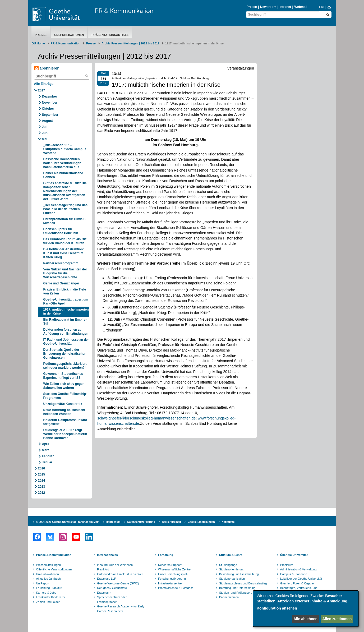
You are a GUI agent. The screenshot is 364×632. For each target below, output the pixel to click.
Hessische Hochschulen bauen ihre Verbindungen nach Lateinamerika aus (62, 163)
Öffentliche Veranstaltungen (54, 569)
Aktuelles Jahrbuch (49, 579)
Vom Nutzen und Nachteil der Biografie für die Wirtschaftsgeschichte (65, 273)
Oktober (48, 109)
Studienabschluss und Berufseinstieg (243, 583)
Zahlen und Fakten (48, 602)
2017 (42, 90)
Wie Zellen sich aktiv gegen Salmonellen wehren (64, 386)
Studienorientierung (232, 569)
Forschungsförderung (172, 579)
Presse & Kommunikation (54, 555)
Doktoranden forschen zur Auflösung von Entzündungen (66, 332)
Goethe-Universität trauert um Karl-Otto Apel (66, 301)
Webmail (301, 7)
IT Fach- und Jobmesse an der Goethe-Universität (66, 342)
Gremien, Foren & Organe (297, 583)
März (46, 450)
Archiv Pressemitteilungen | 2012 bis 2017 (130, 43)
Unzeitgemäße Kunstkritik (63, 404)
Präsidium (287, 565)
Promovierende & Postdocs (176, 588)
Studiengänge (228, 565)
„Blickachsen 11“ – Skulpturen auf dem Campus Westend (65, 149)
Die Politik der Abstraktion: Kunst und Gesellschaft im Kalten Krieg (64, 253)
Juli (45, 127)
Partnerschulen (229, 597)
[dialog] (306, 609)
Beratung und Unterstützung (237, 588)
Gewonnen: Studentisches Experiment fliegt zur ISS (63, 376)
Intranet (285, 7)
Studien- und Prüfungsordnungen (241, 593)
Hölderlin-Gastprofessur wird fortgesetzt (65, 422)
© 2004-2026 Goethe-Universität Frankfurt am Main (68, 522)
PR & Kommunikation (124, 11)
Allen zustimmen (337, 619)
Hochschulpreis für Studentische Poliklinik (61, 231)
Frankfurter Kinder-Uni (51, 597)
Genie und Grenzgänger (61, 283)
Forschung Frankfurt (49, 588)
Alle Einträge (44, 84)
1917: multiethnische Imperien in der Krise (66, 312)
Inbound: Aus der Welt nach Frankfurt (115, 567)
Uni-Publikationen (69, 35)
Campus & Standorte (294, 574)
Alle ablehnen (305, 619)
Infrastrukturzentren (171, 583)
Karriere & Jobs (46, 593)
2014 (42, 481)
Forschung (166, 555)
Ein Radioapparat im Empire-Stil (65, 322)
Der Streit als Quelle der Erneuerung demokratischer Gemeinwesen (64, 354)
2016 (42, 468)
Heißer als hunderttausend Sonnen (63, 175)
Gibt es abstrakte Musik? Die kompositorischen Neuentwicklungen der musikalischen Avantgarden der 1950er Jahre (65, 191)
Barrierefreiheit (172, 522)
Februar (48, 456)
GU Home (38, 43)
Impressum (113, 522)
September (50, 115)
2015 (42, 474)
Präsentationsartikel (110, 35)
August (47, 121)
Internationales (107, 555)
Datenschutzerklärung (141, 522)
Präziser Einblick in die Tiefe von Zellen (65, 291)
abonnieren (47, 68)
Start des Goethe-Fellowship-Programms (65, 396)
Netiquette (228, 522)
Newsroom (268, 7)
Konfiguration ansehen (277, 608)
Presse (252, 7)
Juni (45, 133)
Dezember (50, 96)
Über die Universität (294, 555)
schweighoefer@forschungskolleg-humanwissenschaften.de (146, 418)
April (46, 444)
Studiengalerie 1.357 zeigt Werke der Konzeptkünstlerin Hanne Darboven (65, 434)
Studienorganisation (232, 579)
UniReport (43, 583)
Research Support (170, 565)
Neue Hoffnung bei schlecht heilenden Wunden (64, 412)
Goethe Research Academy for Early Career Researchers (121, 609)
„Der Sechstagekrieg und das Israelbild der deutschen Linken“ (65, 209)
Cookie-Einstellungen (201, 522)
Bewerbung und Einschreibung (239, 574)
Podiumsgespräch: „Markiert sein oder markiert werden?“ (65, 366)
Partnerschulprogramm (61, 263)
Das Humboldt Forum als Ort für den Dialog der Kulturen (65, 241)
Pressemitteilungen (49, 565)
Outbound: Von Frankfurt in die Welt (120, 574)
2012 (42, 493)
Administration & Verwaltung (298, 569)
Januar (47, 462)
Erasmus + (104, 593)
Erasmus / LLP (107, 579)
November (50, 103)
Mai (45, 139)
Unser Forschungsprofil (173, 574)
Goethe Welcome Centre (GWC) (118, 583)
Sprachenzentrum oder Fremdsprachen (112, 599)
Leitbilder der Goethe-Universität (301, 579)
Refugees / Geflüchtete (112, 588)
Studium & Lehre (231, 555)
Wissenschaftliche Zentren (175, 569)
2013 (42, 487)
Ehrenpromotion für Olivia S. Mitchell (65, 221)
